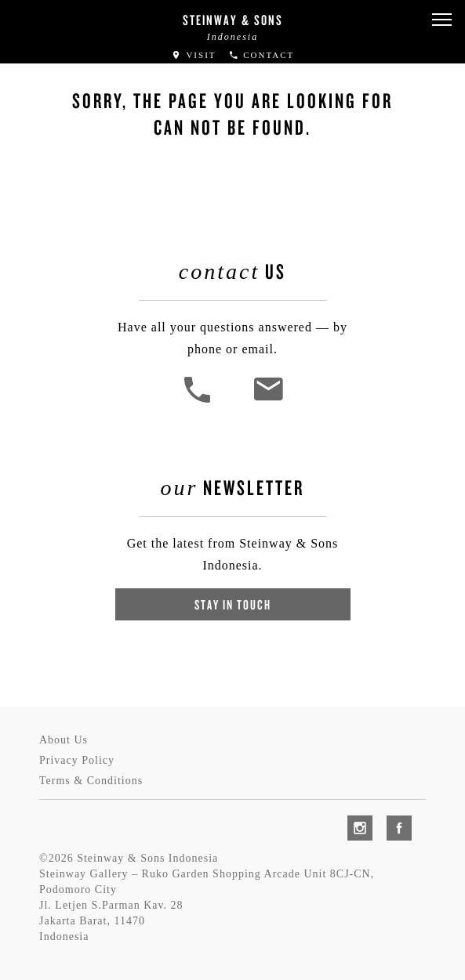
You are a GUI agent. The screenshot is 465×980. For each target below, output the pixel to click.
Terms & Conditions (91, 781)
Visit (194, 55)
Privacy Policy (77, 760)
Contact (262, 55)
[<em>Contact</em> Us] (268, 401)
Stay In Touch (233, 604)
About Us (64, 740)
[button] (441, 20)
